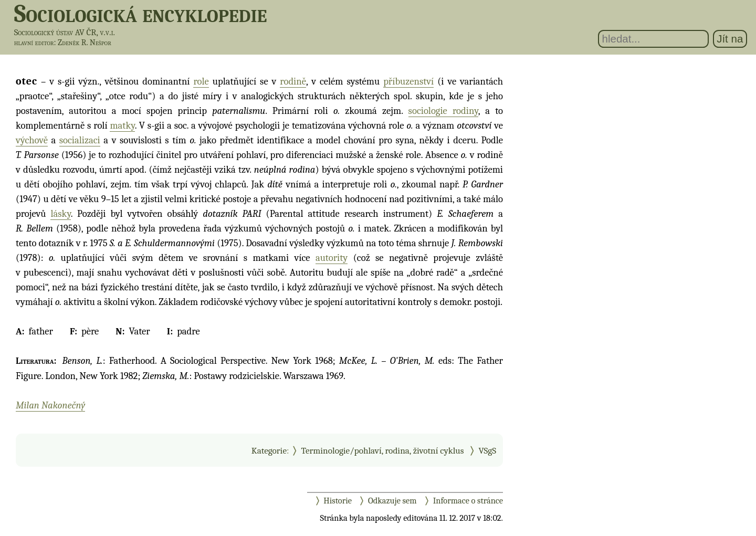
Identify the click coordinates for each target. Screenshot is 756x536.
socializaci (80, 140)
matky (122, 125)
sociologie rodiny (443, 111)
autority (332, 258)
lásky (60, 214)
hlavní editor (34, 43)
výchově (32, 140)
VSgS (487, 450)
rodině (293, 81)
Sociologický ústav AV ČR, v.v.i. (65, 32)
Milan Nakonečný (50, 405)
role (201, 81)
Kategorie (269, 450)
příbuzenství (408, 81)
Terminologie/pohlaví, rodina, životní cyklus (383, 450)
